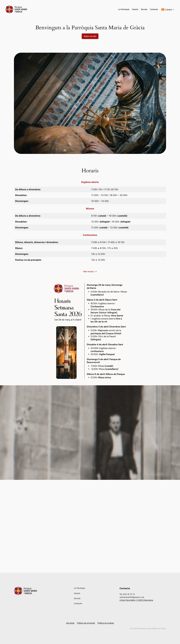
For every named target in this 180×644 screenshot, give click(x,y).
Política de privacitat (86, 623)
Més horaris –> (90, 271)
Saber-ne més (90, 36)
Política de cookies (106, 623)
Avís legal (70, 623)
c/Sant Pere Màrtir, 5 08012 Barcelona (136, 600)
